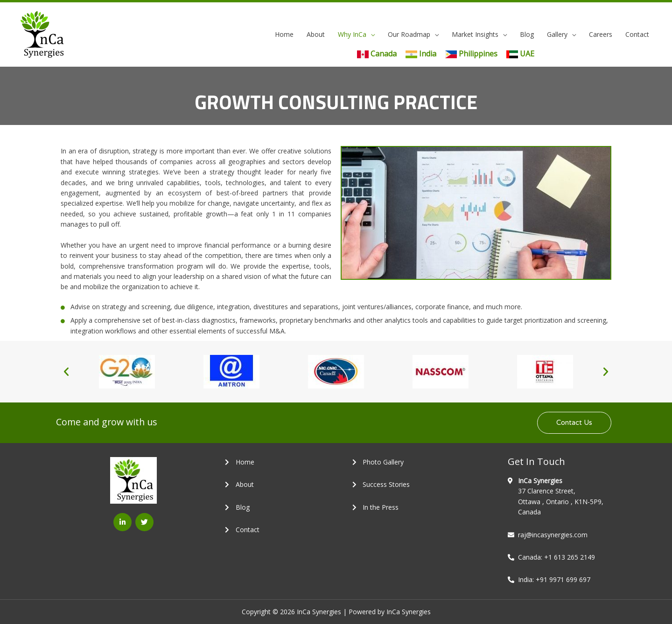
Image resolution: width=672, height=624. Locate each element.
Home (284, 34)
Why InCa (352, 34)
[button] (66, 372)
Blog (527, 34)
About (316, 34)
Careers (601, 34)
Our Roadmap (409, 34)
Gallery (557, 34)
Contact (637, 34)
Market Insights (475, 34)
